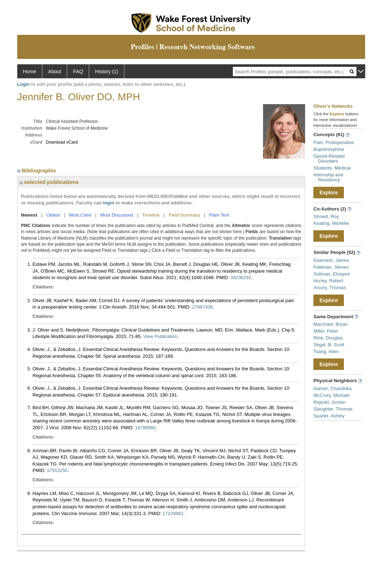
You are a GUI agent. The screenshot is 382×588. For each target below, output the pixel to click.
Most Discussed (117, 215)
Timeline (151, 215)
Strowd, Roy (326, 216)
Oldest (53, 215)
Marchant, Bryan (330, 324)
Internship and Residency (328, 177)
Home (30, 71)
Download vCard (62, 142)
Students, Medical (332, 168)
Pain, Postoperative (334, 142)
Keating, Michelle (331, 223)
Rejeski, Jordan (330, 402)
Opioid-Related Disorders (329, 159)
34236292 (241, 277)
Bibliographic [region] (38, 170)
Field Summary (184, 215)
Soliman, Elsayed (331, 274)
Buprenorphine (329, 149)
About (55, 71)
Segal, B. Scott (329, 345)
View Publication (160, 336)
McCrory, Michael (331, 395)
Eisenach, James (331, 260)
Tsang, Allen (326, 351)
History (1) (107, 71)
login (109, 203)
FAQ (78, 71)
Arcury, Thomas (330, 288)
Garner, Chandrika (332, 388)
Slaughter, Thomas (333, 409)
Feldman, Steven (331, 267)
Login (24, 84)
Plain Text (219, 215)
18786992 (146, 428)
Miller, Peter (326, 331)
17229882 (173, 513)
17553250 (57, 470)
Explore (329, 193)
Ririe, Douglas (328, 338)
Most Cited (80, 215)
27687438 (202, 307)
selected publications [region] (49, 182)
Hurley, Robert (328, 281)
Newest (29, 215)
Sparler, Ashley (329, 416)
